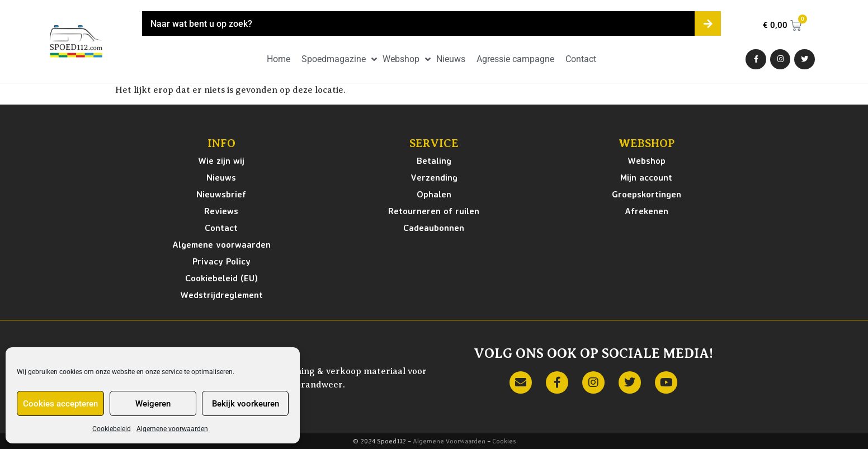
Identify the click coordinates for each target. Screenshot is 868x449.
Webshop (647, 160)
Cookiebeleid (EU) (221, 278)
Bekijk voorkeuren (246, 404)
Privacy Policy (221, 261)
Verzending (434, 177)
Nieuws (221, 177)
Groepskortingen (647, 194)
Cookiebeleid (112, 429)
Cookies (504, 441)
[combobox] (418, 23)
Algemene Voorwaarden (449, 441)
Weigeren (153, 404)
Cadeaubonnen (434, 228)
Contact (221, 228)
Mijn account (646, 177)
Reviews (221, 211)
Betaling (434, 160)
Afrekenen (647, 211)
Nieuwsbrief (221, 194)
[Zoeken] (708, 23)
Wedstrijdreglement (221, 295)
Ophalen (434, 194)
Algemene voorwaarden (172, 429)
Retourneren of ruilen (434, 211)
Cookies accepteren (60, 404)
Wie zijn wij (221, 160)
